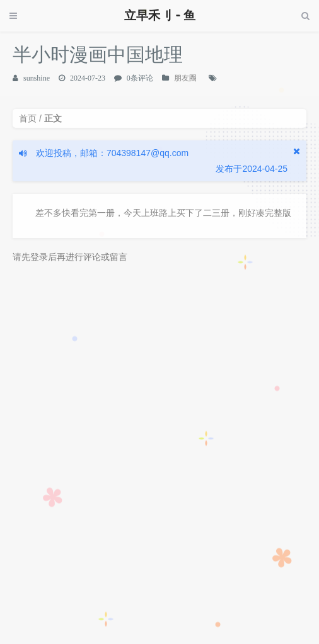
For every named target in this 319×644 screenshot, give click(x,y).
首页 (28, 118)
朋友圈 (185, 78)
